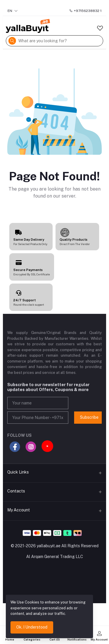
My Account (19, 510)
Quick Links (18, 472)
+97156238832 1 (85, 11)
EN (13, 11)
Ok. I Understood (32, 627)
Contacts (16, 491)
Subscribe (89, 417)
